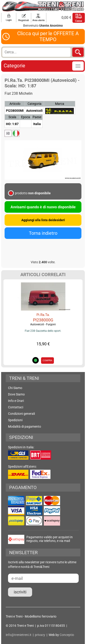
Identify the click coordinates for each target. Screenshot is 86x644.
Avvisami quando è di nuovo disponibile (43, 207)
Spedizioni (15, 420)
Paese (37, 117)
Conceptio (67, 635)
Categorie (14, 66)
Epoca (26, 117)
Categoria (35, 104)
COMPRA (47, 360)
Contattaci (16, 407)
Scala (12, 117)
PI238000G (43, 320)
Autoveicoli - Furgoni (43, 324)
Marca (60, 104)
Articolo (15, 104)
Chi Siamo (15, 388)
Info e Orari (16, 401)
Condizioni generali (21, 414)
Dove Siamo (16, 394)
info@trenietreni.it (19, 635)
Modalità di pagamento (25, 426)
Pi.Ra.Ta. (43, 315)
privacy (40, 635)
